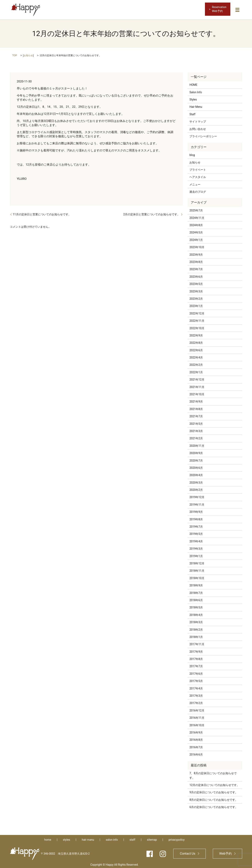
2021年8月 (196, 407)
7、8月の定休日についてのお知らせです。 (213, 774)
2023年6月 (196, 275)
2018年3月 (196, 621)
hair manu (88, 838)
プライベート (198, 168)
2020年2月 (196, 488)
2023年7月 (196, 268)
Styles (193, 98)
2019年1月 (196, 555)
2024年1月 (196, 239)
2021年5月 (196, 422)
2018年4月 (196, 613)
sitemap (152, 838)
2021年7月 (196, 415)
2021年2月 (196, 437)
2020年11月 (197, 444)
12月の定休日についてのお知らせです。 (214, 784)
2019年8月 (196, 518)
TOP (15, 54)
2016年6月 (196, 753)
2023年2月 (196, 297)
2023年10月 (197, 246)
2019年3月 (196, 547)
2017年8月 (196, 658)
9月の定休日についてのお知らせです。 (214, 791)
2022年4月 (196, 356)
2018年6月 (196, 599)
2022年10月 (197, 327)
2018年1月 (196, 636)
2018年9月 (196, 584)
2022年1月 (196, 371)
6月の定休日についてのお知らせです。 (214, 806)
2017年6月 (196, 672)
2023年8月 (196, 261)
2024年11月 (197, 216)
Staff (192, 113)
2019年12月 (197, 496)
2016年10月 (197, 724)
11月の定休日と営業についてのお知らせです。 (42, 213)
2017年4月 (196, 687)
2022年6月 (196, 349)
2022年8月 (196, 341)
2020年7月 (196, 459)
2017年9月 (196, 650)
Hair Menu (196, 105)
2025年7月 (196, 209)
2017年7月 (196, 665)
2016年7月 (196, 746)
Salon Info (196, 91)
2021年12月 (197, 378)
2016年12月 (197, 709)
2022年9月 (196, 334)
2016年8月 (196, 738)
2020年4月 (196, 474)
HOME (193, 83)
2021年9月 (196, 400)
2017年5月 (196, 680)
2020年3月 (196, 481)
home (48, 838)
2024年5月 (196, 231)
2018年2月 (196, 628)
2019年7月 (196, 525)
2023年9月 (196, 253)
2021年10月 (197, 393)
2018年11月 (197, 569)
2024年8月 (196, 224)
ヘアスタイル (198, 176)
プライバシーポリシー (203, 135)
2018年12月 (197, 562)
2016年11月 (197, 716)
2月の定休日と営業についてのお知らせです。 (152, 213)
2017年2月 (196, 702)
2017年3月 (196, 694)
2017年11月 (197, 643)
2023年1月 (196, 305)
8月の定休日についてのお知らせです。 (214, 798)
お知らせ (28, 54)
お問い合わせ (198, 127)
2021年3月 (196, 430)
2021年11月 (197, 385)
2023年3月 (196, 290)
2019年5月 (196, 533)
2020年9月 (196, 452)
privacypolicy (176, 838)
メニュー (195, 183)
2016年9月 (196, 731)
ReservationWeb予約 (219, 9)
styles (67, 838)
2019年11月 (197, 503)
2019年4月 (196, 540)
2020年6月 (196, 466)
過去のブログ (198, 190)
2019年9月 (196, 510)
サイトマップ (198, 120)
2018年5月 (196, 606)
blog (192, 154)
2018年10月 (197, 577)
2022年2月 (196, 363)
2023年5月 (196, 283)
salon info (112, 838)
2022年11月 (197, 319)
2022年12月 (197, 312)
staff (132, 838)
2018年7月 (196, 591)
